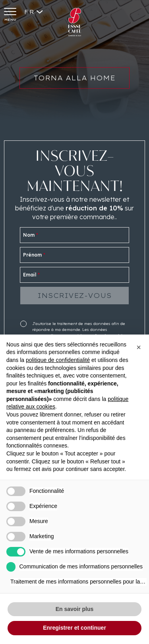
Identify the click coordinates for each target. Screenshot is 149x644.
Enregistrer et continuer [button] (74, 628)
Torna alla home (74, 82)
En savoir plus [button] (75, 609)
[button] (139, 347)
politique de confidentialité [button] (58, 360)
